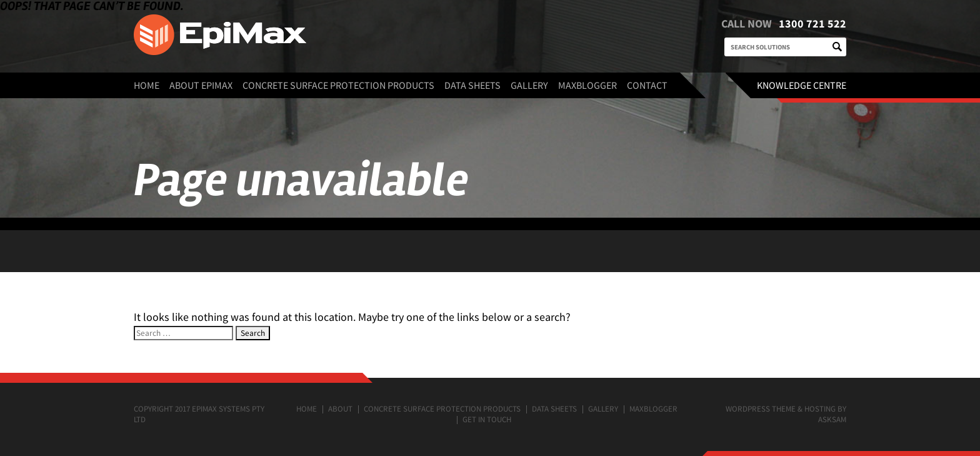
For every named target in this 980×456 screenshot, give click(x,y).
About (340, 409)
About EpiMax (201, 85)
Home (147, 85)
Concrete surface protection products (338, 85)
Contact (647, 85)
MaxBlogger (587, 85)
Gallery (529, 85)
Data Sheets (472, 85)
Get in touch (487, 419)
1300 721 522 (812, 23)
